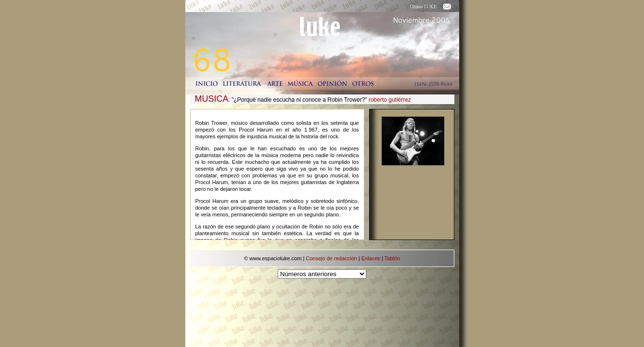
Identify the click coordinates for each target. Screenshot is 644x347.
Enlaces (371, 258)
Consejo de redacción (331, 258)
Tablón (392, 258)
